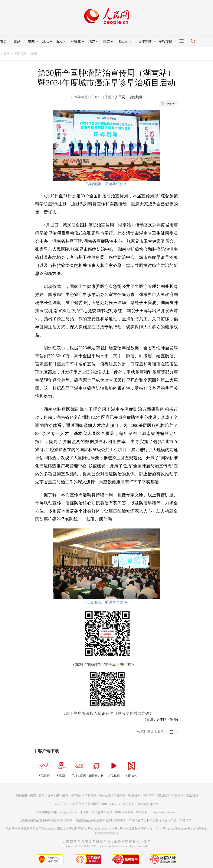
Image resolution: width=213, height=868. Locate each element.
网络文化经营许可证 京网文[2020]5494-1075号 (87, 829)
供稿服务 (120, 796)
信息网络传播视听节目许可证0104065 (30, 829)
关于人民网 (46, 796)
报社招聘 (62, 796)
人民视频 (114, 768)
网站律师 (163, 796)
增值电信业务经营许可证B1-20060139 (101, 821)
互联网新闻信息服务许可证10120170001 (46, 821)
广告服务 (91, 796)
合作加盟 (105, 796)
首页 (3, 41)
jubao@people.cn (148, 804)
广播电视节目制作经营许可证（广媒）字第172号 (161, 821)
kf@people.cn (68, 812)
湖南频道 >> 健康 (26, 54)
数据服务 (134, 796)
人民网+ (61, 768)
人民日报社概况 (26, 796)
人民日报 (44, 768)
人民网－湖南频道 (129, 97)
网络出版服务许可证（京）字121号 (143, 829)
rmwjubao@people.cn (164, 812)
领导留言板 (96, 768)
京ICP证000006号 (179, 829)
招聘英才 (76, 796)
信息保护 (177, 796)
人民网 (5, 54)
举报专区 (166, 41)
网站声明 (149, 796)
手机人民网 (79, 768)
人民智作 (131, 768)
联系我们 (192, 796)
